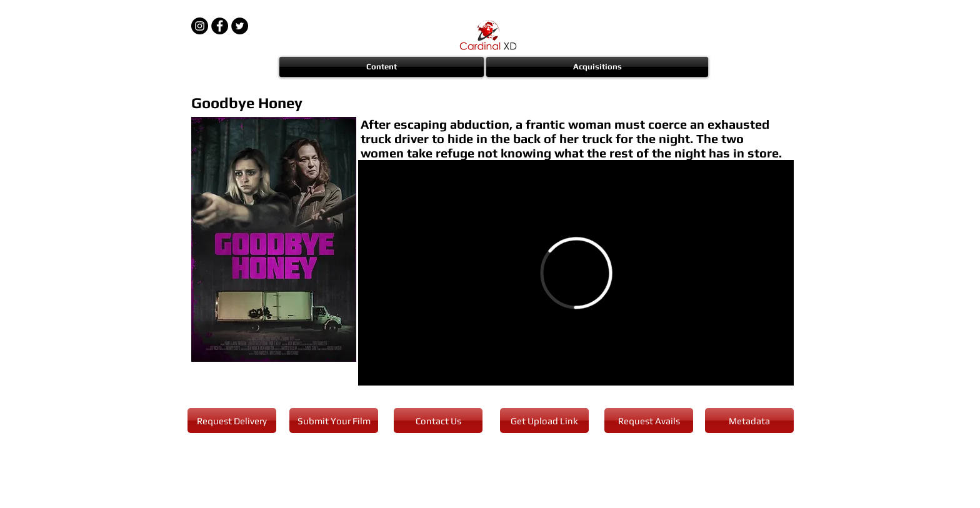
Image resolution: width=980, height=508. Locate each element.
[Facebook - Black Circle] (220, 26)
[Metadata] (749, 421)
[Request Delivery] (232, 421)
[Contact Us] (438, 421)
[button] (382, 67)
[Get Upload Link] (544, 421)
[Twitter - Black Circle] (240, 26)
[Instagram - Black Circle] (200, 26)
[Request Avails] (649, 421)
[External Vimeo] (576, 273)
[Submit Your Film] (334, 421)
